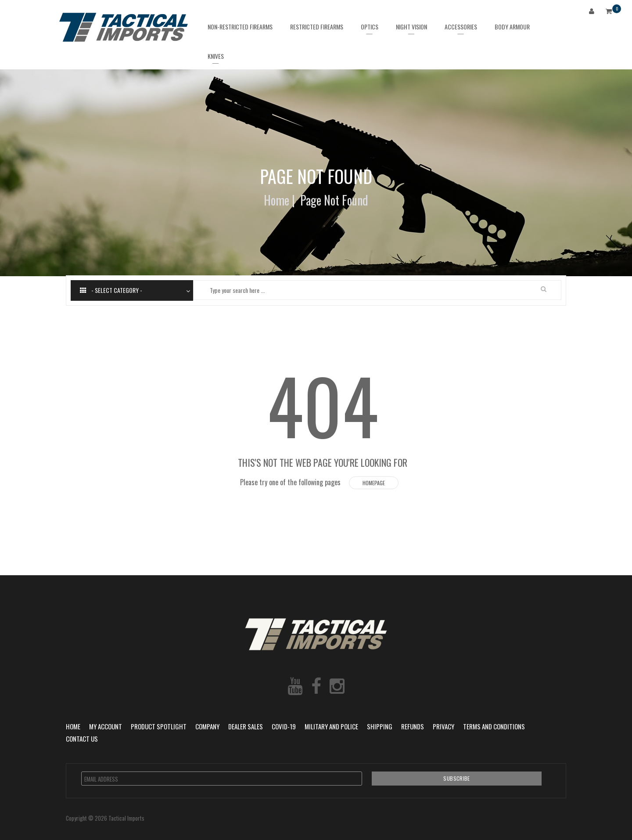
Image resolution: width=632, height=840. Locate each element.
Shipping (380, 726)
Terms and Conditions (494, 726)
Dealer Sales (246, 726)
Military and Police (331, 726)
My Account (106, 726)
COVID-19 (284, 726)
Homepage (374, 483)
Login (593, 13)
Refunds (413, 726)
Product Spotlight (159, 726)
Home (276, 200)
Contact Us (82, 739)
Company (207, 726)
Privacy (443, 726)
